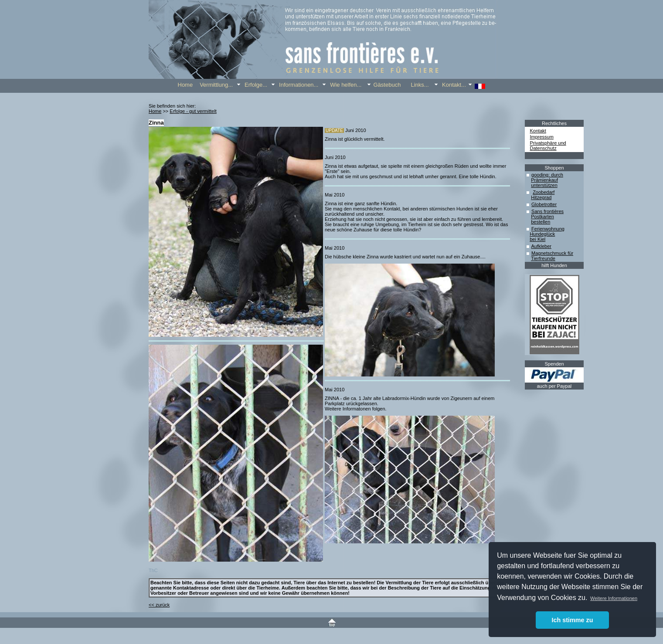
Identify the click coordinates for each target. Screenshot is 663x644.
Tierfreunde (543, 258)
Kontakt (538, 131)
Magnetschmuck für (552, 253)
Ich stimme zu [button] (572, 620)
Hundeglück (542, 234)
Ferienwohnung (548, 229)
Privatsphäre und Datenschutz (548, 146)
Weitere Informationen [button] (614, 598)
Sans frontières (547, 211)
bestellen (541, 222)
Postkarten (542, 217)
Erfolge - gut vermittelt (193, 111)
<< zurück (159, 605)
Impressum (542, 137)
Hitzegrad (541, 197)
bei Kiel (537, 239)
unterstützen (544, 185)
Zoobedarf (544, 192)
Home (155, 111)
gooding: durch (547, 175)
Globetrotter (544, 204)
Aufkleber (541, 246)
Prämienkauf (544, 180)
